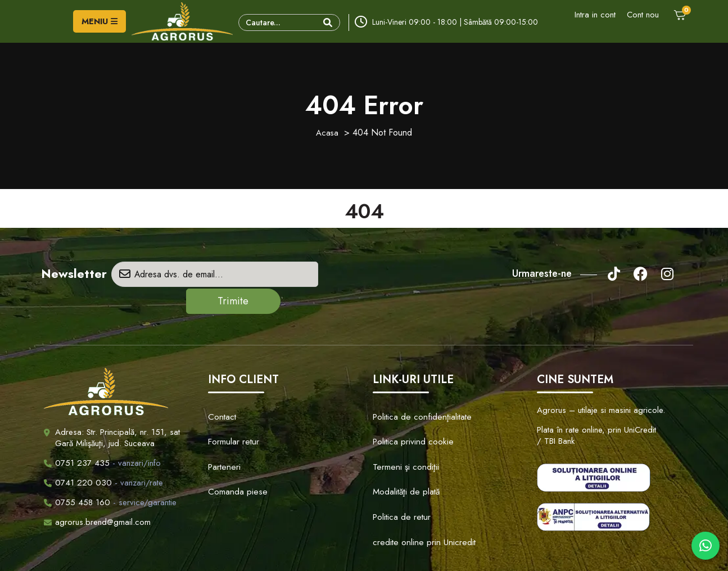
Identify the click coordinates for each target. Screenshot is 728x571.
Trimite (331, 275)
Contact (221, 386)
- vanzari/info (102, 436)
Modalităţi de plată (403, 438)
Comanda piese (234, 438)
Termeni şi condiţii (403, 421)
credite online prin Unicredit (418, 473)
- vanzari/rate (103, 456)
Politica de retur (399, 456)
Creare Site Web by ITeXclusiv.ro (480, 552)
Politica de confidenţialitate (416, 386)
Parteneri (223, 421)
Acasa (327, 132)
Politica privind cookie (409, 403)
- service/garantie (110, 475)
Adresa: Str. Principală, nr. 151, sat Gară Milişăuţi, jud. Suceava (117, 411)
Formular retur (232, 403)
